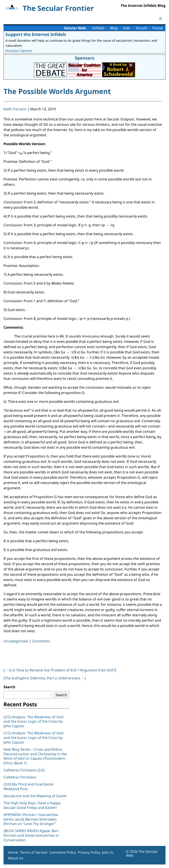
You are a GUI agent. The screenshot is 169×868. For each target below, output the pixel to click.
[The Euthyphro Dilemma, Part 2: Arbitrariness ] (45, 678)
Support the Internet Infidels (36, 34)
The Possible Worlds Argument (57, 91)
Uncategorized (16, 641)
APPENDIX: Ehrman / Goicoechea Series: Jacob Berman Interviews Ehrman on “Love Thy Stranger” (31, 819)
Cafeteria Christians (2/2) (24, 770)
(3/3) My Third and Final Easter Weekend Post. (29, 786)
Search (9, 687)
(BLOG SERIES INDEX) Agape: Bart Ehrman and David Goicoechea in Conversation (31, 835)
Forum (141, 28)
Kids (127, 28)
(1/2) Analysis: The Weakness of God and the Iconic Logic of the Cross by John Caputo (33, 738)
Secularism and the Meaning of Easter (35, 796)
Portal (158, 28)
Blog (114, 28)
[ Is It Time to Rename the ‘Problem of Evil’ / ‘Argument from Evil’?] (60, 670)
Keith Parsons (15, 109)
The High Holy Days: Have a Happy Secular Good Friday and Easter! (32, 805)
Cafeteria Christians (20, 777)
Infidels (98, 28)
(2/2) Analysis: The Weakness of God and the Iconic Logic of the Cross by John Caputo (33, 722)
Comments (41, 641)
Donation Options (19, 51)
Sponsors (85, 58)
